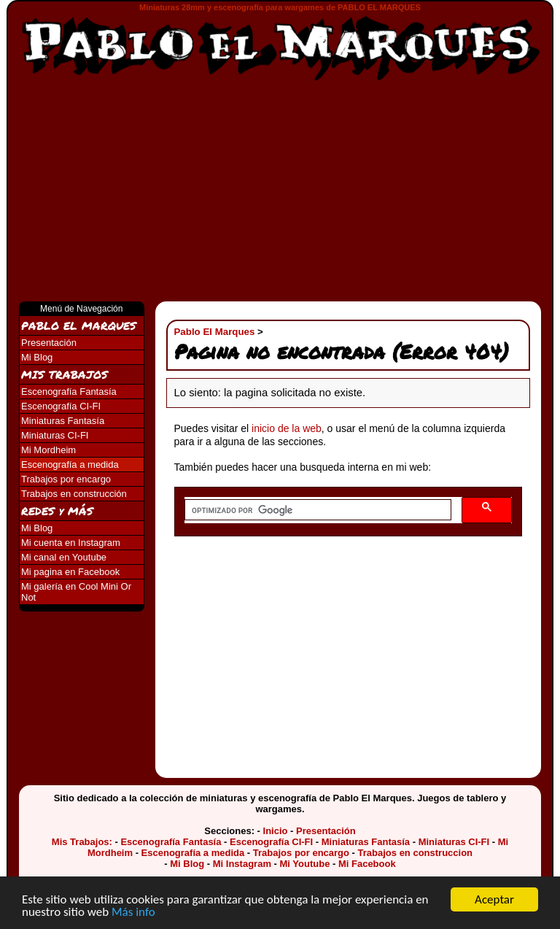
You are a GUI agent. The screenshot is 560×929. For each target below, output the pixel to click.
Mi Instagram (242, 864)
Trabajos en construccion (416, 853)
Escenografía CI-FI (61, 406)
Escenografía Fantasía (69, 392)
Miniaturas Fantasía (63, 421)
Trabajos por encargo (66, 479)
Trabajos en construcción (74, 494)
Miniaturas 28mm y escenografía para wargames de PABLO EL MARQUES (280, 7)
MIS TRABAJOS (65, 374)
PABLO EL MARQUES (79, 325)
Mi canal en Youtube (64, 557)
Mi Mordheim (48, 450)
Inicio (276, 831)
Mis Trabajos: (82, 842)
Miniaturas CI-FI (55, 435)
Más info (133, 913)
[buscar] (317, 510)
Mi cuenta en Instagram (71, 543)
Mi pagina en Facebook (70, 572)
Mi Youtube (305, 864)
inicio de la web (287, 428)
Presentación (49, 343)
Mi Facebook (367, 864)
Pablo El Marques (215, 332)
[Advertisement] (280, 192)
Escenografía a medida (70, 464)
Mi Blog (37, 357)
